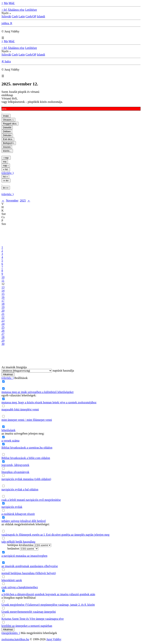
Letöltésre (31, 10)
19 (3, 307)
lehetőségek (9, 430)
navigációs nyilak (12, 507)
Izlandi (41, 16)
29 (3, 341)
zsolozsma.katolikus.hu (15, 639)
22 (3, 317)
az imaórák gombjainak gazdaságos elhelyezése (30, 566)
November (12, 200)
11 (3, 281)
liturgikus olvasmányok (15, 472)
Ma (6, 3)
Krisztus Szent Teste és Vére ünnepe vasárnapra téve (33, 619)
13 (3, 287)
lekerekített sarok (12, 580)
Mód (12, 3)
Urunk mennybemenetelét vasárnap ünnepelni (29, 612)
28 (3, 337)
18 (3, 304)
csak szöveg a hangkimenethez (20, 587)
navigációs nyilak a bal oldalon (20, 489)
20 (3, 311)
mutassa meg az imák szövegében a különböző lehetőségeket (38, 392)
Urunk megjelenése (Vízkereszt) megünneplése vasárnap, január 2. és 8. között (48, 605)
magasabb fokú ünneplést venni (20, 409)
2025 (23, 200)
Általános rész (16, 10)
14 (3, 291)
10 (3, 277)
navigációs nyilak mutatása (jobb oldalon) (26, 479)
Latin (22, 16)
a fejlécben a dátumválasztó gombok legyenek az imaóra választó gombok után (48, 594)
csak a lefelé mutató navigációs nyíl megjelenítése (31, 500)
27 (3, 334)
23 (3, 321)
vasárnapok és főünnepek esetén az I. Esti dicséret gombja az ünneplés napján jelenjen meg (55, 535)
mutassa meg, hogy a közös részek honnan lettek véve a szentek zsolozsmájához (49, 402)
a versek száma (10, 441)
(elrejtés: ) (7, 173)
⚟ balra (6, 61)
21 (3, 314)
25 (3, 327)
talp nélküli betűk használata (18, 542)
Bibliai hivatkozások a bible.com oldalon (26, 458)
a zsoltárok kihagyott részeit (18, 514)
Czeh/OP (31, 16)
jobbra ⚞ (7, 23)
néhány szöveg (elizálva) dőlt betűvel (24, 521)
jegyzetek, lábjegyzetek (15, 465)
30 (3, 344)
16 (3, 297)
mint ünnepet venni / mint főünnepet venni (27, 420)
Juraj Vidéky (54, 639)
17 (3, 301)
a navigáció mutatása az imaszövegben (24, 556)
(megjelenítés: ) (11, 633)
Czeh (15, 16)
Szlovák (6, 16)
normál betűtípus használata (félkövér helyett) (29, 573)
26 (3, 331)
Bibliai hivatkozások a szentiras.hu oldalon (27, 448)
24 (3, 324)
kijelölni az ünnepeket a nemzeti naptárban (27, 626)
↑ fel (4, 10)
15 (3, 294)
